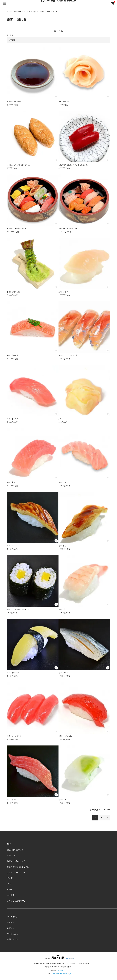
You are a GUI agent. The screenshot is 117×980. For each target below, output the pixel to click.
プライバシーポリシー (16, 873)
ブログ (10, 878)
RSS (9, 884)
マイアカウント (13, 917)
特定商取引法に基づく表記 (18, 867)
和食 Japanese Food (36, 12)
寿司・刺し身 (52, 12)
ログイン (11, 928)
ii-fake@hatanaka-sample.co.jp (61, 974)
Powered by (58, 957)
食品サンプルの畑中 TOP (16, 12)
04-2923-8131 (62, 970)
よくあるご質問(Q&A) (16, 901)
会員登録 (11, 922)
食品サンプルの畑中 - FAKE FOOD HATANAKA (58, 1)
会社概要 (11, 895)
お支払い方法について (16, 861)
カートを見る (12, 934)
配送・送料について (15, 850)
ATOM (10, 889)
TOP (9, 844)
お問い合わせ (12, 939)
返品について (12, 855)
